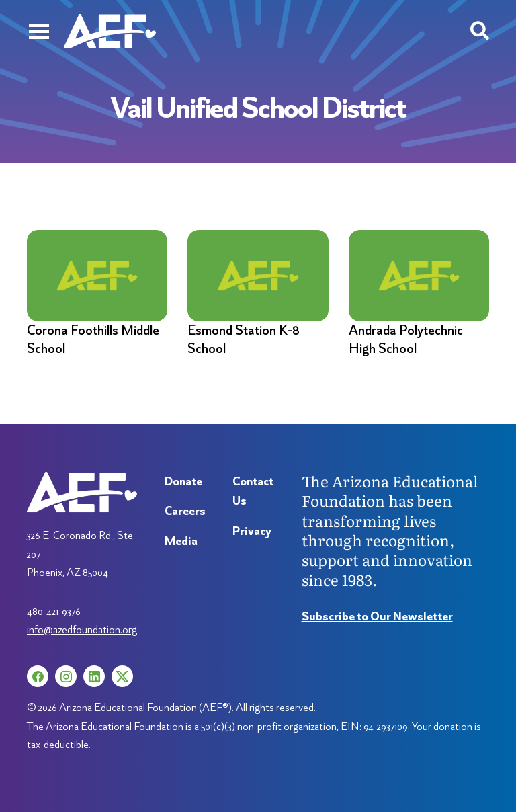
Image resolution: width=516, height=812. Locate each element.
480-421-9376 (54, 611)
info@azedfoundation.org (82, 629)
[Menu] (39, 31)
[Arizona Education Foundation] (110, 31)
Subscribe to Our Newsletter (377, 616)
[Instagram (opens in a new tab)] (66, 676)
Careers (185, 511)
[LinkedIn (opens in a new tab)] (94, 676)
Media (181, 541)
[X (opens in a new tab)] (122, 676)
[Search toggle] (480, 31)
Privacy (252, 531)
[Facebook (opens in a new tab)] (38, 676)
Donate (183, 481)
